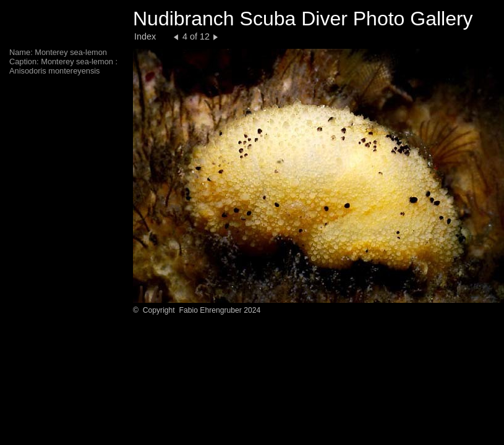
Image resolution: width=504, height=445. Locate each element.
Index (145, 36)
